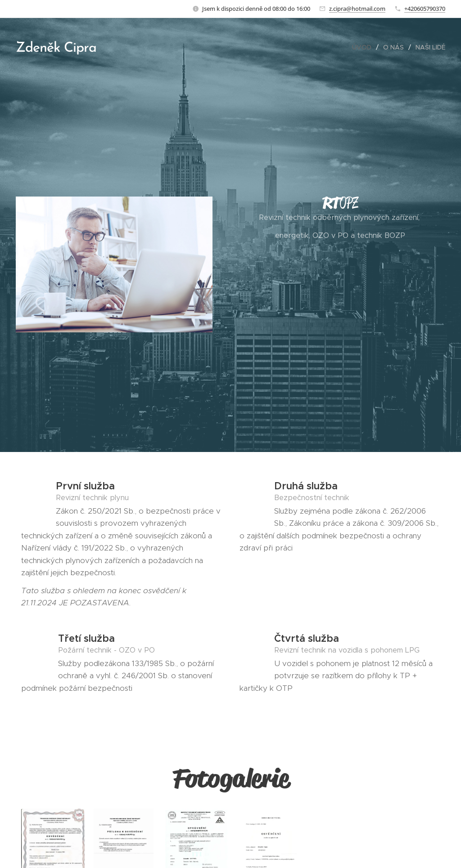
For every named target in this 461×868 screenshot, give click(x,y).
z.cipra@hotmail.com (357, 9)
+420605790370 (425, 9)
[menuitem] (364, 47)
